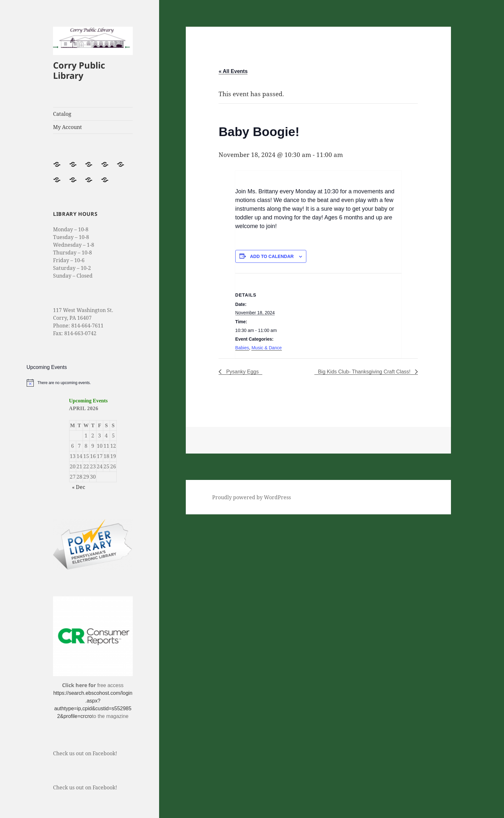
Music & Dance (266, 348)
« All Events (233, 71)
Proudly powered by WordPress (252, 497)
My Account (67, 127)
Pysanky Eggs (242, 372)
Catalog (62, 114)
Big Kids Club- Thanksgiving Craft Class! (365, 372)
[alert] (93, 383)
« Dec (79, 487)
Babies (242, 348)
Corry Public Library (79, 70)
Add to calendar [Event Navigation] (272, 256)
